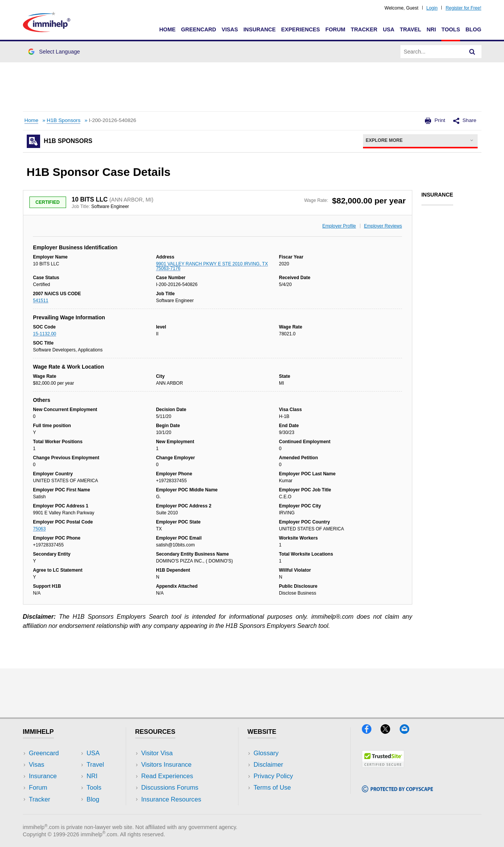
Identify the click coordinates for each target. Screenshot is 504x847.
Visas (230, 29)
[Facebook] (371, 731)
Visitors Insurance (167, 765)
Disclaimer (269, 765)
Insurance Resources (171, 799)
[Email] (408, 731)
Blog (473, 29)
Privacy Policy (273, 776)
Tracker (364, 29)
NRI (431, 29)
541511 (41, 301)
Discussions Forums (170, 788)
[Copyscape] (397, 790)
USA (389, 29)
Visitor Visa (157, 753)
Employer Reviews (383, 226)
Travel (410, 29)
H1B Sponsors (63, 120)
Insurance (260, 29)
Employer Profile (339, 226)
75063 (39, 529)
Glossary (266, 753)
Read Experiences (167, 776)
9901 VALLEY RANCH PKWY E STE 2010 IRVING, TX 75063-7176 (212, 266)
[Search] (472, 52)
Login (432, 8)
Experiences (301, 29)
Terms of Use (272, 788)
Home (168, 29)
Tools (451, 29)
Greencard (199, 29)
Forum (335, 29)
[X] (390, 731)
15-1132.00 (45, 334)
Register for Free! (463, 8)
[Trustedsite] (383, 765)
